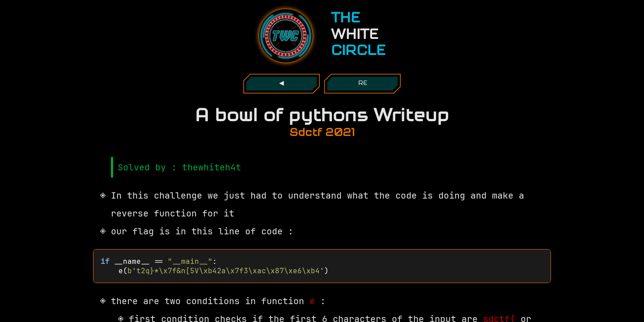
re (363, 83)
